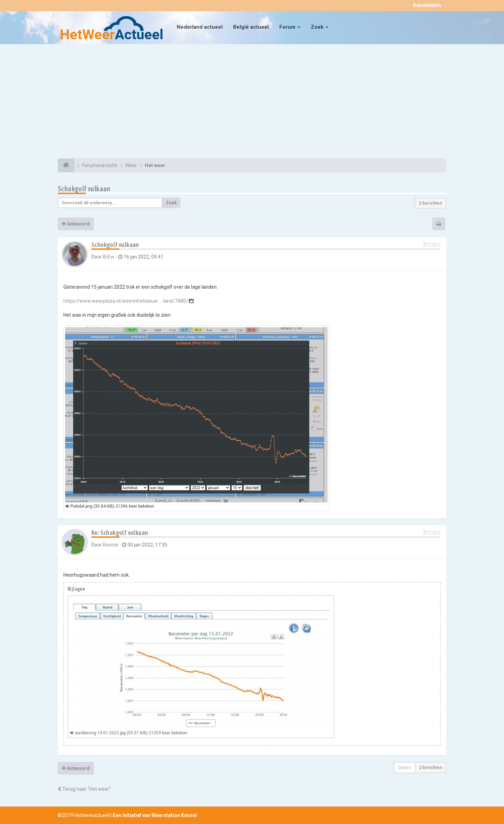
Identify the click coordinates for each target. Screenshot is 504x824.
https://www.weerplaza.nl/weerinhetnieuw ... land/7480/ (126, 301)
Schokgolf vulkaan (84, 189)
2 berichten (430, 203)
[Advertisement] (252, 102)
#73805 (432, 245)
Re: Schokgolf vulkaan (120, 533)
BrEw (109, 257)
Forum (290, 27)
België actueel (251, 27)
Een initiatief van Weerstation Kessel (155, 815)
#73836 (432, 533)
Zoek (320, 27)
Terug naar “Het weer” (84, 789)
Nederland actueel (200, 27)
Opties (405, 768)
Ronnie (111, 545)
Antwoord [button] (76, 224)
